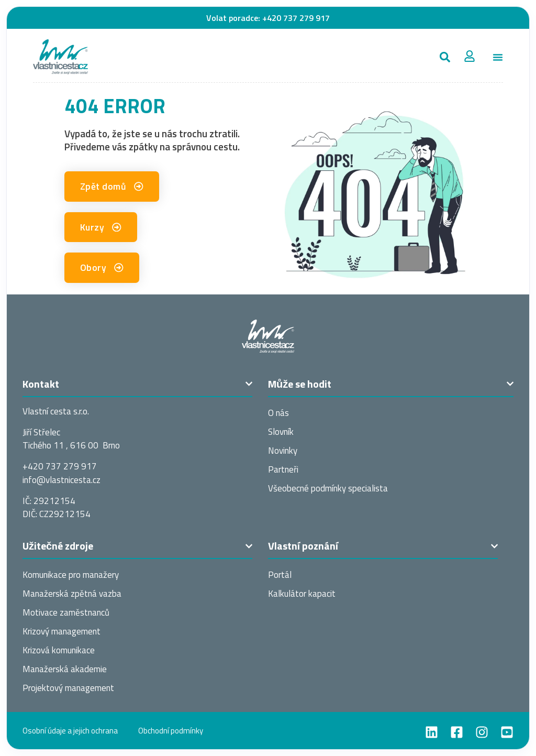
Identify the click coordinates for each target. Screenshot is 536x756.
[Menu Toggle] (498, 57)
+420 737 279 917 (296, 18)
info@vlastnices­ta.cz (62, 480)
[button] (445, 57)
